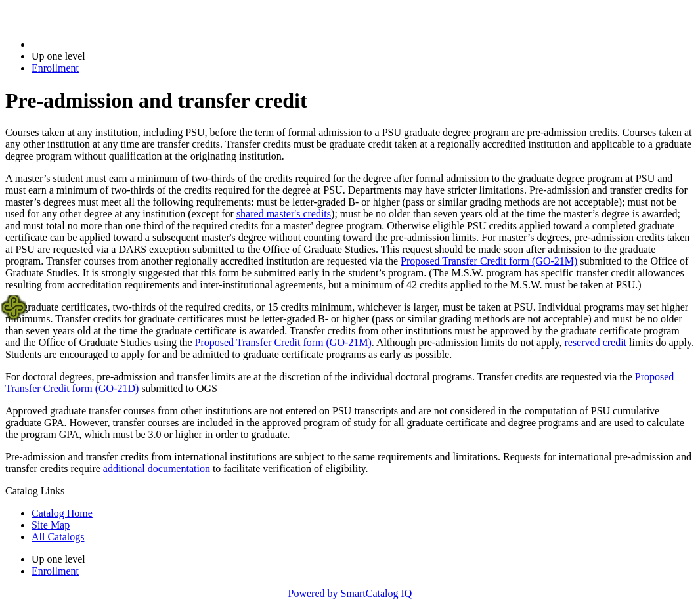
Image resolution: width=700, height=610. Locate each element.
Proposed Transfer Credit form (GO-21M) (489, 261)
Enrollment (55, 68)
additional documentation (157, 468)
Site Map (51, 525)
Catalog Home (62, 513)
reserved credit (595, 342)
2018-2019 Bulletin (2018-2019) (100, 44)
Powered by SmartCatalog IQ (350, 593)
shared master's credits (284, 214)
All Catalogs (58, 537)
